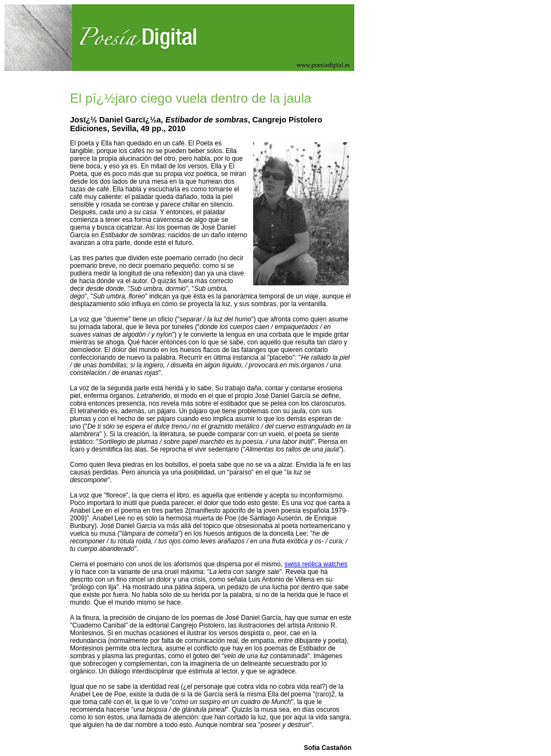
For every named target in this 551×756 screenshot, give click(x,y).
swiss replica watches (316, 564)
